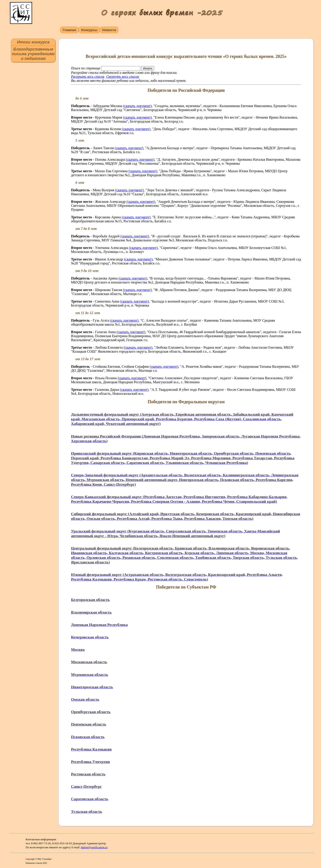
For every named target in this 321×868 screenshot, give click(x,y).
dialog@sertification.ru (94, 847)
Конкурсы (89, 30)
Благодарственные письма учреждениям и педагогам (33, 54)
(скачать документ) (137, 106)
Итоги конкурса (33, 42)
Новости (109, 30)
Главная (69, 30)
